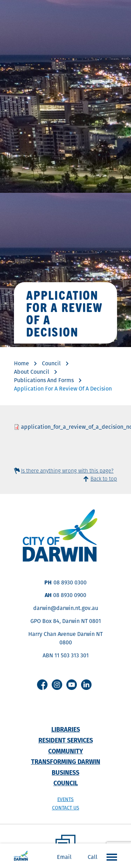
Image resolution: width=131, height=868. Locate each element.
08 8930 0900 (70, 595)
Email (64, 857)
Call (93, 857)
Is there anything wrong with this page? (67, 471)
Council (51, 363)
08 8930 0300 (70, 582)
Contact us (66, 808)
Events (65, 799)
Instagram (57, 685)
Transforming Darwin (66, 762)
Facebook (42, 685)
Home (21, 363)
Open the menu (110, 857)
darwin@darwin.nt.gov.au (66, 608)
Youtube (72, 685)
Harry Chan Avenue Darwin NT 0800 (65, 638)
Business (65, 772)
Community (66, 751)
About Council (32, 372)
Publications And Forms (44, 380)
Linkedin (86, 685)
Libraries (66, 729)
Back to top (104, 479)
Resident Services (66, 740)
